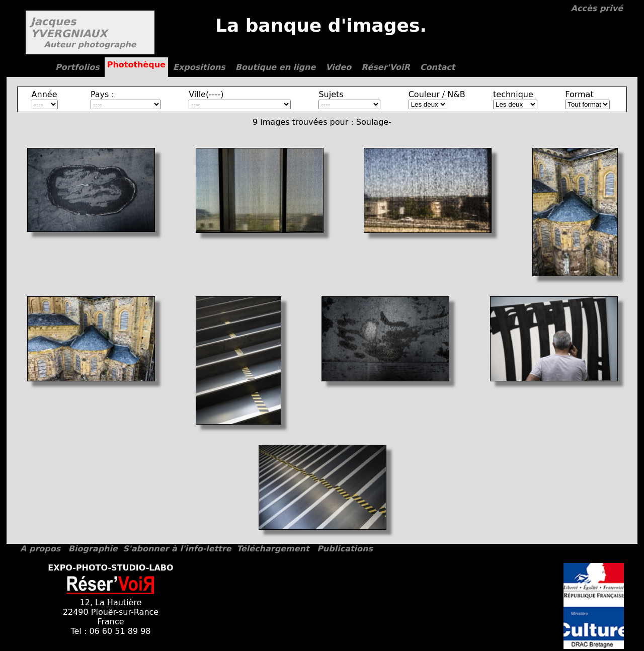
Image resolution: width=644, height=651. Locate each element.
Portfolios (77, 67)
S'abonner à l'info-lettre (177, 549)
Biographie (93, 549)
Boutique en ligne (275, 67)
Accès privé (597, 8)
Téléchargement (273, 549)
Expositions (199, 67)
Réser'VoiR (386, 67)
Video (338, 67)
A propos (40, 549)
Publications (345, 549)
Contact (438, 67)
